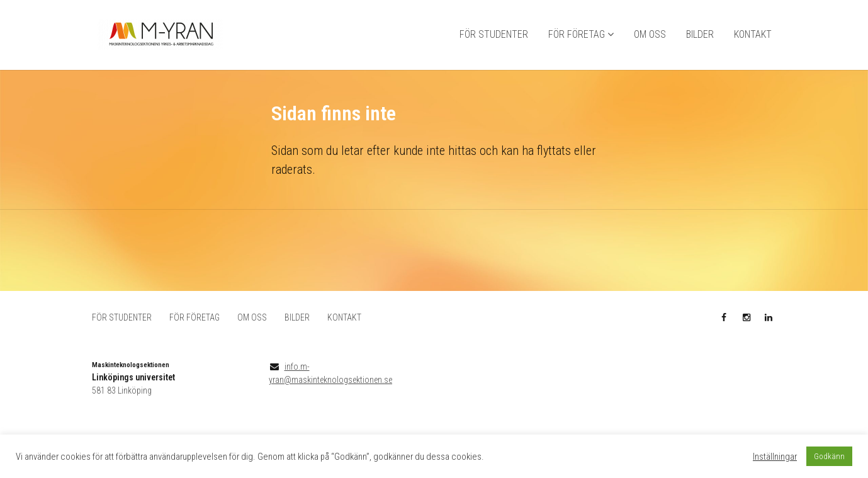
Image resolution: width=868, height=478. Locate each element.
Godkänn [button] (829, 456)
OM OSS (650, 35)
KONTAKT (753, 35)
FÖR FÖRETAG (577, 35)
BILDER (700, 35)
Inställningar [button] (775, 457)
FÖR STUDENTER (494, 35)
